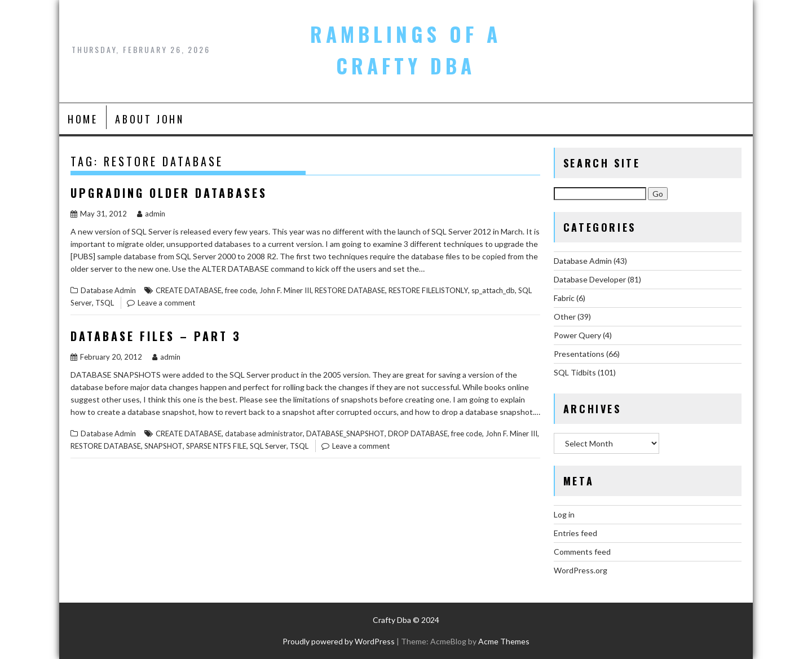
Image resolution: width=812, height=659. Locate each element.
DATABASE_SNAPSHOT (345, 434)
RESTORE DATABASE (350, 290)
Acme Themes (504, 641)
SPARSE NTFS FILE (216, 446)
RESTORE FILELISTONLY (428, 290)
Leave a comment (166, 303)
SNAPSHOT (164, 446)
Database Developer (590, 279)
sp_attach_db (493, 290)
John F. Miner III (285, 290)
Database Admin (108, 290)
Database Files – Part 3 (156, 336)
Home (83, 119)
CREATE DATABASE (189, 290)
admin (151, 214)
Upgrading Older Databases (169, 193)
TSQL (105, 303)
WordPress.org (581, 570)
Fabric (564, 298)
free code (240, 290)
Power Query (577, 335)
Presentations (579, 354)
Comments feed (582, 552)
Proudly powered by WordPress (339, 641)
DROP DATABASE (418, 434)
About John (149, 119)
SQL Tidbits (575, 372)
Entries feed (575, 533)
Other (565, 317)
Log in (564, 514)
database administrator (264, 434)
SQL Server (268, 446)
